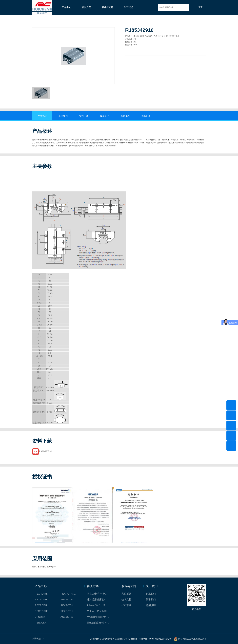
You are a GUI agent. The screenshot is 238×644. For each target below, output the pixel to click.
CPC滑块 (40, 617)
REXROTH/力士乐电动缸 (70, 605)
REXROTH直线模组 (70, 599)
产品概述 (42, 116)
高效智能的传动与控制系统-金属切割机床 (100, 623)
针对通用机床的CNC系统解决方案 (100, 599)
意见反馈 (126, 594)
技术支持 (126, 599)
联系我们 (151, 594)
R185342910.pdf (46, 456)
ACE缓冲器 (67, 617)
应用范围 (125, 116)
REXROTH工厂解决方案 (44, 594)
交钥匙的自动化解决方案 (100, 617)
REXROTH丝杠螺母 (44, 599)
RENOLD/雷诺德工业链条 (44, 623)
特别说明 (151, 605)
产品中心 (66, 7)
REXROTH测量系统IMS (44, 605)
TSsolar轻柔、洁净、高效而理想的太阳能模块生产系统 (100, 605)
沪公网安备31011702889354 (192, 639)
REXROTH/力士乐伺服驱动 (70, 611)
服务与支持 (107, 7)
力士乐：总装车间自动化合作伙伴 (100, 611)
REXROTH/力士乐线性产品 (70, 594)
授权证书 (105, 116)
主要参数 (63, 116)
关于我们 (128, 7)
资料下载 (84, 116)
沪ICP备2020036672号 (160, 639)
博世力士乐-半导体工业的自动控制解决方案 (100, 594)
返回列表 (146, 116)
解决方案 (86, 7)
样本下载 (126, 605)
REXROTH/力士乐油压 (44, 611)
